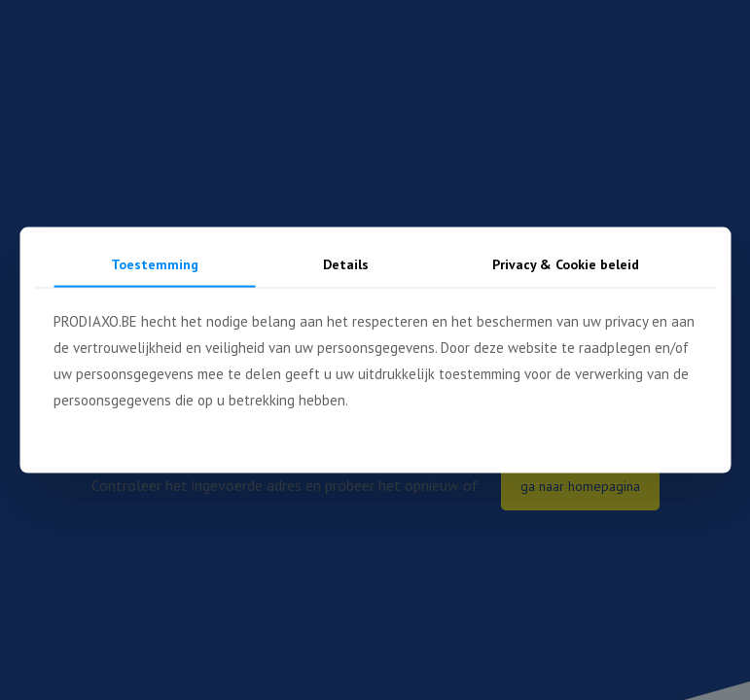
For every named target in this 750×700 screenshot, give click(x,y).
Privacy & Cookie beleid (566, 264)
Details (346, 264)
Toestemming (155, 264)
